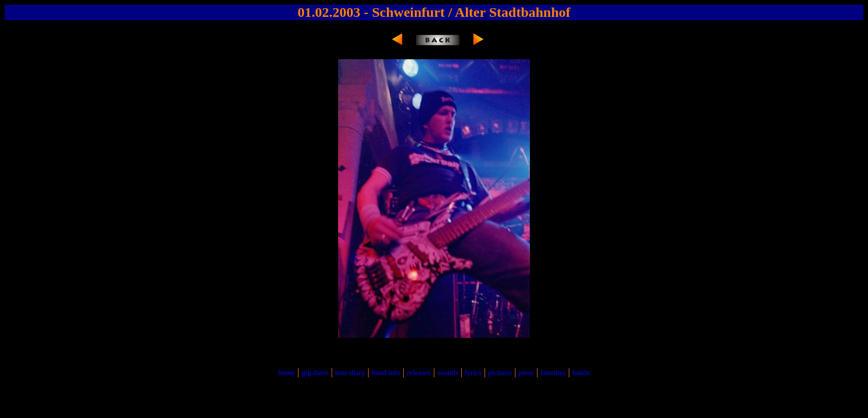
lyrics (473, 372)
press (526, 372)
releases (419, 372)
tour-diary (350, 372)
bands (581, 372)
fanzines (553, 372)
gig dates (315, 372)
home (287, 372)
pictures (500, 372)
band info (386, 372)
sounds (448, 372)
